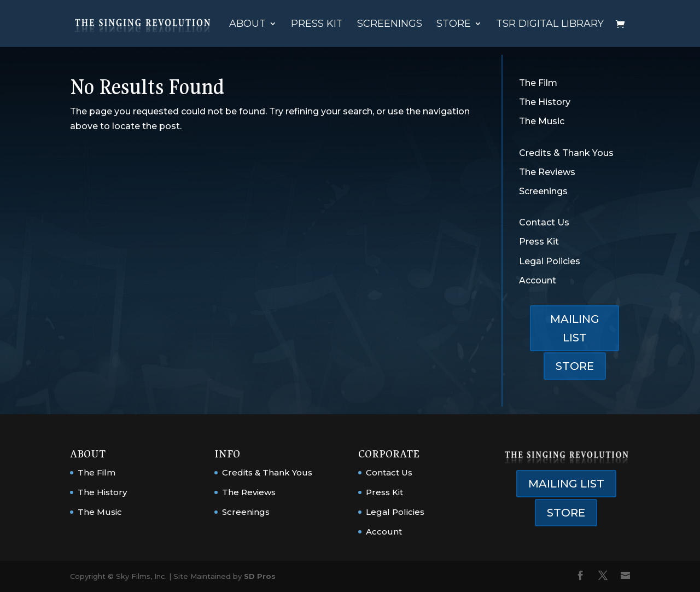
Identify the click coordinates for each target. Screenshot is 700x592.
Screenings (390, 25)
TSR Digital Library (550, 25)
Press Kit (317, 25)
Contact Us (544, 222)
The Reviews (547, 172)
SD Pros (260, 576)
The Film (538, 83)
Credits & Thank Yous (566, 153)
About (247, 25)
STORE (575, 366)
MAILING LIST (575, 328)
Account (538, 280)
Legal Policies (550, 261)
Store (454, 25)
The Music (542, 121)
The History (545, 102)
